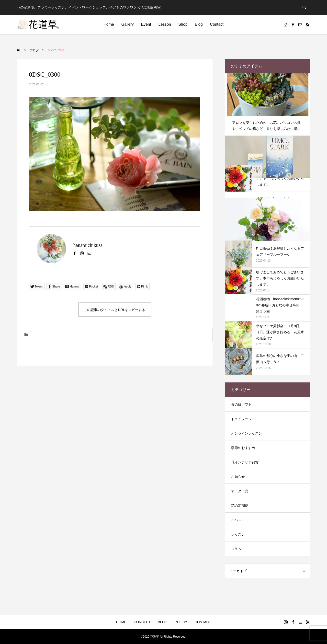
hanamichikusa (88, 245)
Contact (217, 24)
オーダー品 (240, 491)
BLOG (163, 622)
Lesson (165, 24)
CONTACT (203, 622)
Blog (199, 24)
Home (109, 24)
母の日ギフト (241, 404)
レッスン (238, 534)
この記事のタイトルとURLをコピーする (114, 310)
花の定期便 (240, 506)
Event (146, 24)
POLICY (181, 622)
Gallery (128, 24)
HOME (121, 622)
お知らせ (238, 477)
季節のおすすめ (243, 448)
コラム (236, 549)
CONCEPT (142, 622)
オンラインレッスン (247, 433)
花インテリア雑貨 (245, 462)
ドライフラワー (243, 419)
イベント (238, 520)
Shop (183, 24)
